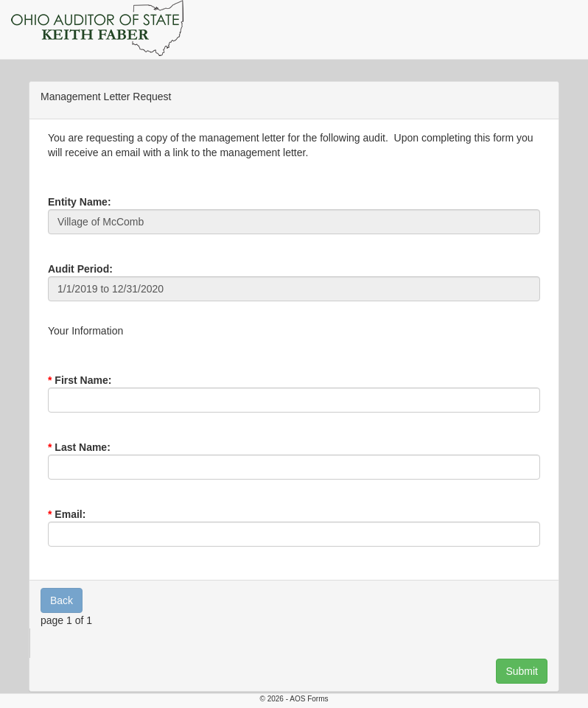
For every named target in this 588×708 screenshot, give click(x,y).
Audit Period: (80, 269)
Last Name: (82, 447)
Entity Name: (80, 202)
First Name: (83, 380)
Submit (522, 671)
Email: (70, 514)
